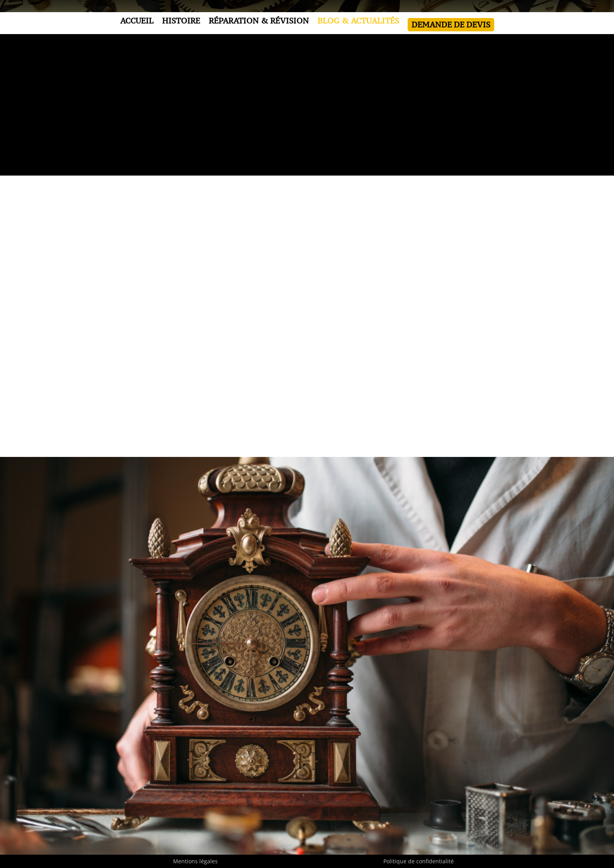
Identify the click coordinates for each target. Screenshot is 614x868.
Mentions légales (195, 861)
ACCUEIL (137, 22)
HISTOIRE (181, 22)
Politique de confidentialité (419, 861)
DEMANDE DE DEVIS (451, 24)
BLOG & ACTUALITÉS (358, 22)
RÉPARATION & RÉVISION (259, 22)
